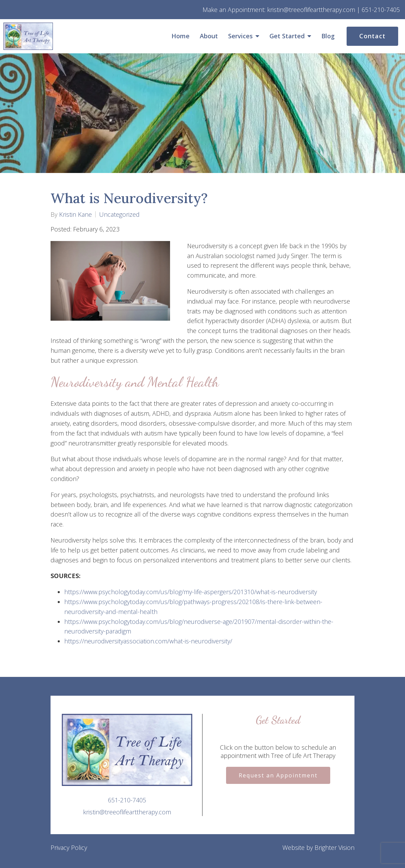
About (209, 36)
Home (180, 36)
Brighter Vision (334, 847)
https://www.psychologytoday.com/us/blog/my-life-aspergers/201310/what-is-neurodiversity (191, 592)
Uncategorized (119, 214)
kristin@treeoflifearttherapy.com (127, 812)
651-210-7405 (127, 800)
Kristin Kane (75, 214)
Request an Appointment (278, 775)
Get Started (287, 36)
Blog (328, 36)
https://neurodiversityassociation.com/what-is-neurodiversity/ (148, 641)
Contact (372, 36)
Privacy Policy (69, 847)
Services (240, 36)
